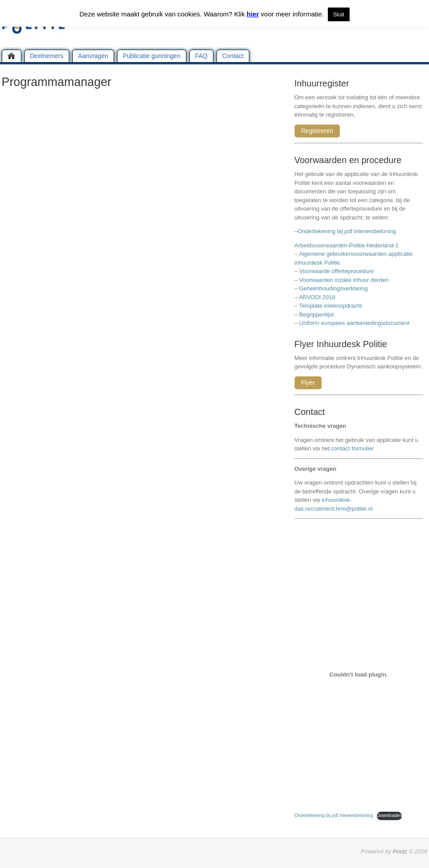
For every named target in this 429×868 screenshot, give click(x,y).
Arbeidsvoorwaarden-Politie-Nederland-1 (347, 245)
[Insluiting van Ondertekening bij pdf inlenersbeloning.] (359, 674)
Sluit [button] (339, 14)
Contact (233, 56)
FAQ (201, 56)
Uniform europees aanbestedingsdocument (354, 323)
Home (12, 56)
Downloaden (390, 815)
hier (253, 14)
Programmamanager (57, 82)
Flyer (308, 383)
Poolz (400, 851)
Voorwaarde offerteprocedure (336, 271)
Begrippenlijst (316, 315)
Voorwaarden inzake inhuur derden (344, 280)
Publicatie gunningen (152, 56)
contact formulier (353, 448)
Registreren (317, 131)
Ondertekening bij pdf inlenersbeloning (348, 231)
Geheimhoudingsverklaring (333, 288)
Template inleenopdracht (331, 306)
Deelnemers (47, 56)
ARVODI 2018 (317, 297)
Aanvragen (93, 56)
